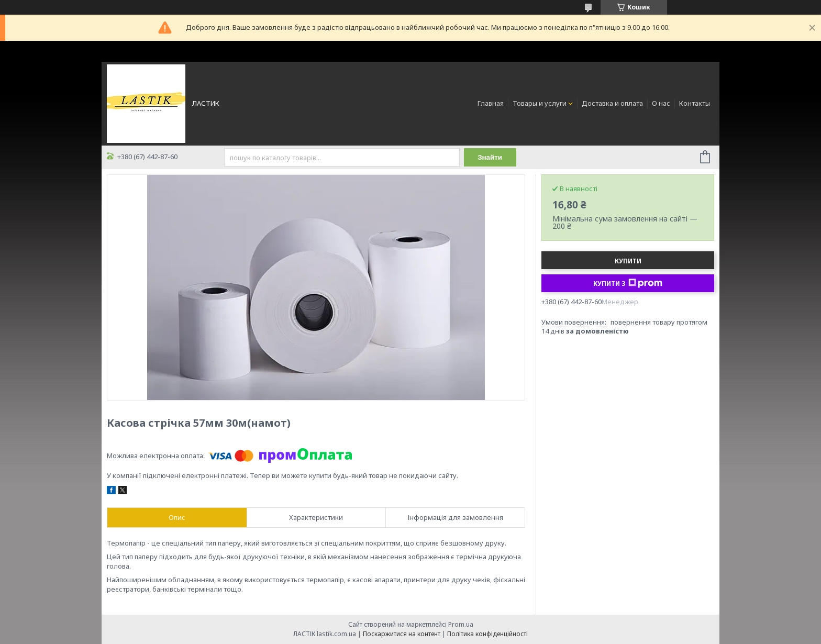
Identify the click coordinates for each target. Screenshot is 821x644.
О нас (661, 103)
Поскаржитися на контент (402, 634)
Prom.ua (461, 624)
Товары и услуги (540, 103)
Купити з (628, 283)
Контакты (695, 103)
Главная (491, 103)
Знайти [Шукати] (490, 157)
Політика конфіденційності (487, 634)
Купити (628, 261)
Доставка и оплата (612, 103)
